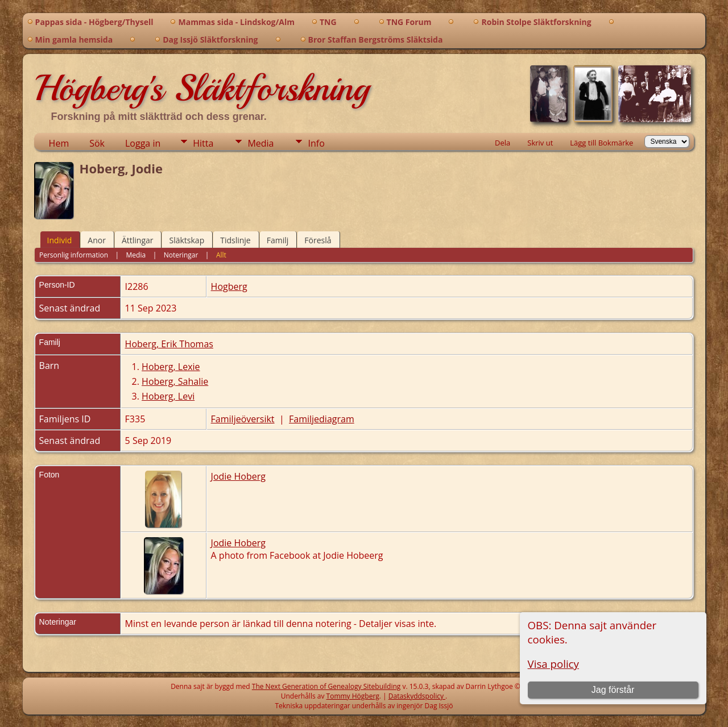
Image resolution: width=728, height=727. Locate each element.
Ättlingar (138, 240)
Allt (221, 255)
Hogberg (229, 286)
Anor (97, 240)
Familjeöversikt (243, 419)
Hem (59, 143)
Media (260, 143)
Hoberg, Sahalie (175, 381)
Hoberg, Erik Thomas (169, 344)
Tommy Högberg (353, 696)
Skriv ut (540, 143)
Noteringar (181, 255)
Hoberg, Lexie (171, 367)
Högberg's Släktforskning (202, 88)
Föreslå (318, 240)
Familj (278, 240)
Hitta (203, 143)
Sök (97, 143)
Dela (502, 143)
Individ (60, 240)
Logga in (143, 143)
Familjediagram (322, 419)
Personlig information (74, 255)
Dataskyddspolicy (417, 696)
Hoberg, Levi (168, 396)
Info (316, 143)
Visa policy (553, 664)
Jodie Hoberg (238, 476)
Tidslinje (235, 240)
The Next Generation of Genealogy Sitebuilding (326, 686)
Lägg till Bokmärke (601, 143)
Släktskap (187, 240)
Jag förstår (613, 690)
